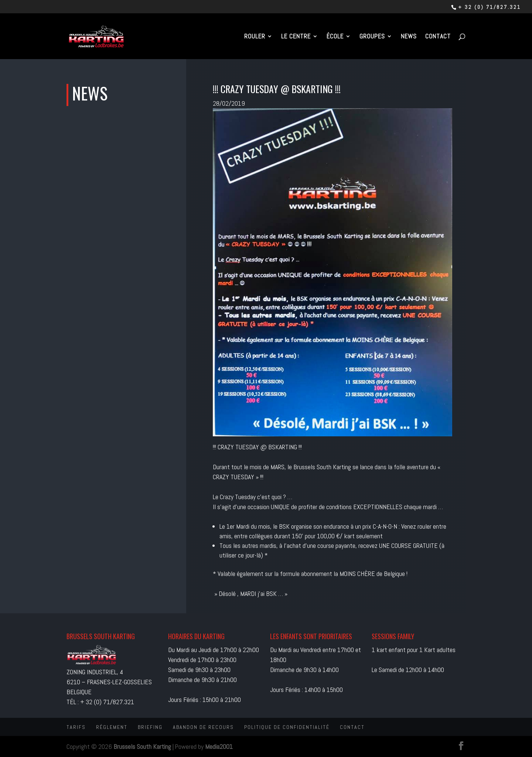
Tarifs (76, 727)
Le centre (296, 37)
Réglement (112, 727)
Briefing (150, 727)
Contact (438, 37)
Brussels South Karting (142, 746)
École (335, 37)
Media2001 (219, 746)
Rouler (255, 37)
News (409, 37)
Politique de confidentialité (287, 727)
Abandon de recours (203, 727)
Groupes (372, 37)
